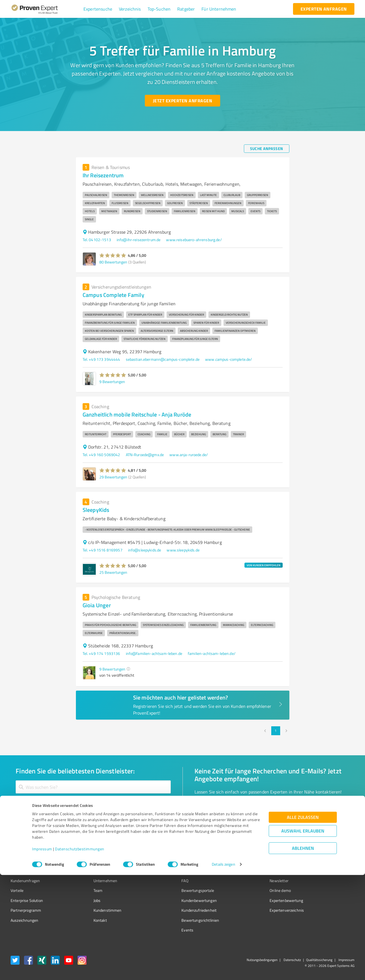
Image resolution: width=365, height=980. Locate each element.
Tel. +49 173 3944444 (101, 359)
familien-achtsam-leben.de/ (212, 653)
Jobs (87, 900)
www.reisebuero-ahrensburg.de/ (194, 240)
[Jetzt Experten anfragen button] (182, 101)
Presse (244, 871)
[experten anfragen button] (324, 9)
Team (87, 890)
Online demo (249, 890)
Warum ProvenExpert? (102, 871)
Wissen (167, 871)
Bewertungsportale (177, 890)
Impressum (42, 954)
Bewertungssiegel (26, 871)
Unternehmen (95, 881)
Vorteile (17, 890)
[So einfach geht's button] (224, 822)
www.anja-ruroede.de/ (189, 455)
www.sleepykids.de (183, 550)
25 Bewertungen (113, 572)
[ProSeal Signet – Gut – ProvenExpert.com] (333, 881)
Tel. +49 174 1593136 (101, 653)
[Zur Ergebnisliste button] (45, 822)
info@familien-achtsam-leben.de (154, 653)
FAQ (164, 881)
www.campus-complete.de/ (229, 359)
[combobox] (93, 787)
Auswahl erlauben (303, 936)
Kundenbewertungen (178, 900)
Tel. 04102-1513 (97, 240)
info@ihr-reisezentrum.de (139, 240)
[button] (98, 9)
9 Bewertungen (112, 382)
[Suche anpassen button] (267, 149)
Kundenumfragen (25, 881)
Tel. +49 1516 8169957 (103, 550)
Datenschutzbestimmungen (80, 954)
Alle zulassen (303, 922)
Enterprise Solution (27, 900)
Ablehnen (303, 953)
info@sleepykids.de (145, 550)
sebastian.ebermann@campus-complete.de (163, 359)
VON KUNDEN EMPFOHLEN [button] (264, 565)
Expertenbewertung (255, 900)
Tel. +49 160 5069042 (101, 455)
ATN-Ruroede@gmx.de (145, 455)
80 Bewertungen (113, 262)
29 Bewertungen (113, 477)
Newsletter (248, 881)
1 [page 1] (276, 731)
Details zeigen (223, 970)
